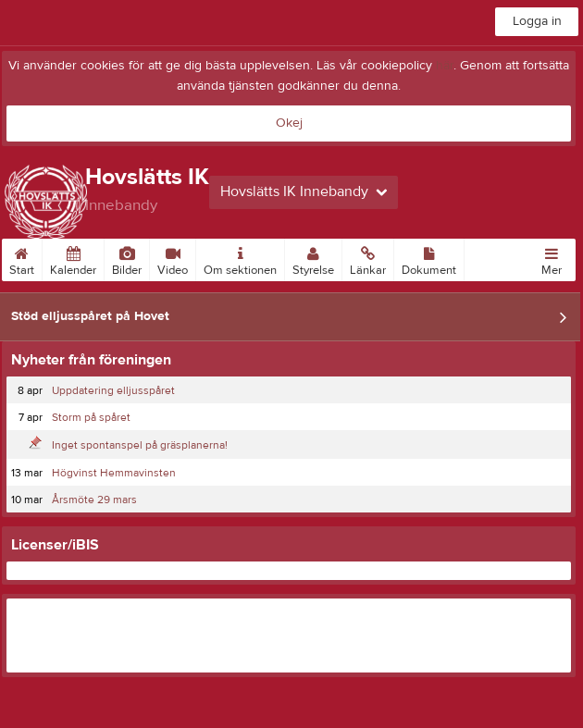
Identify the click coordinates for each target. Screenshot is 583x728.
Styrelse (313, 258)
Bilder (127, 258)
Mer (552, 258)
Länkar (368, 258)
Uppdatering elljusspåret (113, 390)
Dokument (429, 258)
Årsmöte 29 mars (94, 500)
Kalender (73, 258)
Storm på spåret (91, 417)
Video (173, 258)
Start (22, 258)
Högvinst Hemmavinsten (114, 473)
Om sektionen (240, 258)
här (445, 66)
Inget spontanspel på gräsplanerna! (140, 445)
